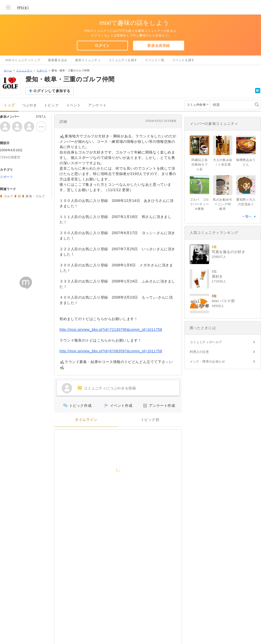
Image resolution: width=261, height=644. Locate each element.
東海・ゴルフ (35, 196)
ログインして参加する (52, 91)
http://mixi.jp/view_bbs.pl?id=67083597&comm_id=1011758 (111, 351)
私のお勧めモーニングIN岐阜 (223, 204)
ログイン (102, 46)
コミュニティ (24, 70)
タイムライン (86, 420)
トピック (51, 105)
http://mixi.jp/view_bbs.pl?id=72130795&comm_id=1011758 (111, 330)
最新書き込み (58, 60)
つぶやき (29, 105)
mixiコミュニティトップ (23, 60)
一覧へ (247, 216)
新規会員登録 (159, 46)
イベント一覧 (155, 60)
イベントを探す (183, 60)
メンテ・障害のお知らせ (207, 362)
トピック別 (150, 420)
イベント (74, 105)
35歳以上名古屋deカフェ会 (200, 165)
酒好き (217, 276)
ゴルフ (8, 196)
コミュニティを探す (123, 60)
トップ (9, 105)
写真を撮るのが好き (228, 252)
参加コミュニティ (88, 60)
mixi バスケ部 (223, 301)
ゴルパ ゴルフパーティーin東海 (199, 204)
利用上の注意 (199, 352)
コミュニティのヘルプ (206, 342)
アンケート (97, 105)
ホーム (8, 70)
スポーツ (42, 70)
